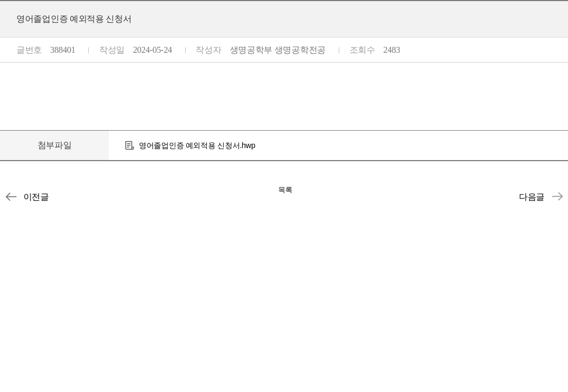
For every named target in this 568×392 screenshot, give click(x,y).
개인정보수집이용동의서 (11, 197)
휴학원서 (557, 197)
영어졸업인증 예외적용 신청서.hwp (197, 145)
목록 (285, 190)
